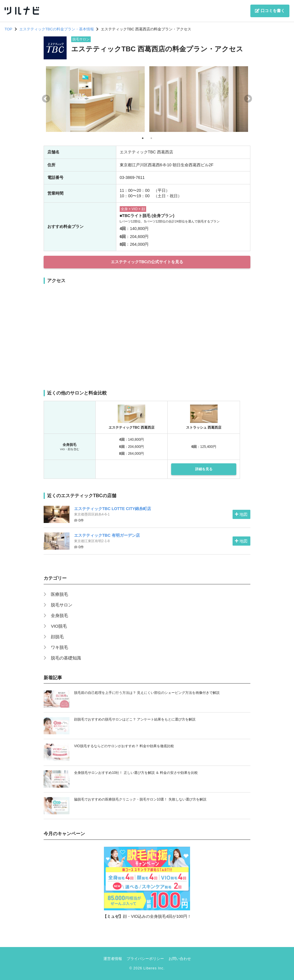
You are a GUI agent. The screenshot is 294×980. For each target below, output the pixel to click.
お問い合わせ (180, 959)
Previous (46, 99)
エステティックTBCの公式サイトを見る (147, 262)
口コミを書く (270, 11)
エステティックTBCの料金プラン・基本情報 (57, 29)
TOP (8, 29)
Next (248, 99)
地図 (241, 514)
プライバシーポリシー (145, 959)
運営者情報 (113, 959)
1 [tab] (143, 138)
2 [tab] (151, 138)
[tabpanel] (95, 99)
